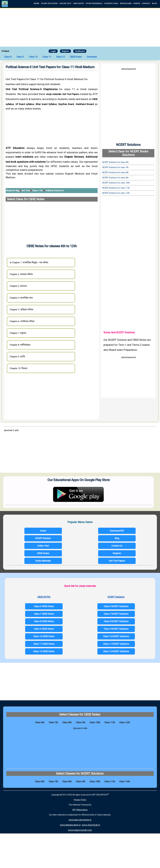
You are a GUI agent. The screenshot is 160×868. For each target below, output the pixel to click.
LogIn (53, 51)
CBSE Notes (76, 57)
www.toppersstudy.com (80, 830)
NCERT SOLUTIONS (49, 3)
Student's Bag (12, 191)
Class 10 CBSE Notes (44, 636)
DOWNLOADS (126, 3)
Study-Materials (43, 561)
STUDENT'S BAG (111, 3)
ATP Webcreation (80, 810)
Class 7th (53, 722)
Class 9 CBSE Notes (44, 629)
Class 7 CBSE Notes (44, 614)
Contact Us (117, 546)
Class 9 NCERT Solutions (116, 629)
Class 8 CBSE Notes (44, 621)
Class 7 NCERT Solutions (116, 614)
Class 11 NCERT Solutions (116, 644)
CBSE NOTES (78, 3)
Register (65, 51)
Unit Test (26, 191)
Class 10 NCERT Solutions (116, 636)
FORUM (137, 3)
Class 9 (20, 57)
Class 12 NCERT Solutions (116, 651)
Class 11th (38, 191)
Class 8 (8, 57)
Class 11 (47, 57)
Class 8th (67, 722)
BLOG (155, 3)
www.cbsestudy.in (91, 825)
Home (43, 531)
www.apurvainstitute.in (80, 820)
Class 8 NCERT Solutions (116, 621)
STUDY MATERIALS (94, 3)
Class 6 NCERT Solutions (116, 606)
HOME (36, 3)
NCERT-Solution (43, 538)
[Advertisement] (80, 27)
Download (92, 57)
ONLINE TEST (65, 3)
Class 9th (81, 722)
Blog (117, 538)
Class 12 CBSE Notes (44, 651)
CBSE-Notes (43, 553)
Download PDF (117, 531)
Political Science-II (55, 191)
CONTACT (146, 3)
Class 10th (95, 722)
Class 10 (33, 57)
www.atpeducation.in (70, 825)
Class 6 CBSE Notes (44, 606)
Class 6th (40, 722)
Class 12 (60, 57)
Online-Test (43, 546)
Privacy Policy (80, 800)
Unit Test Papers (117, 561)
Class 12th (125, 722)
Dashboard (80, 51)
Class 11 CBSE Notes (44, 644)
